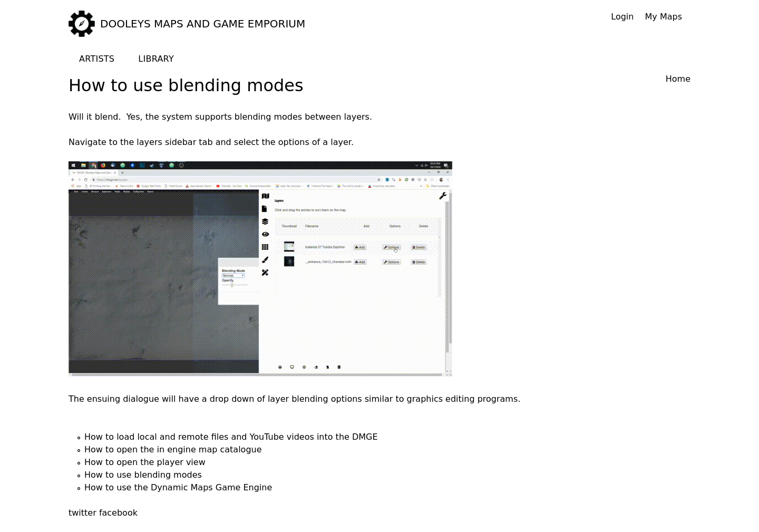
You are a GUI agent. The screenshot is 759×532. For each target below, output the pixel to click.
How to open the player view (145, 462)
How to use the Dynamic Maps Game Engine (178, 487)
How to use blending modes (143, 475)
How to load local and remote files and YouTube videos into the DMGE (231, 437)
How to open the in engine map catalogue (173, 449)
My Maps (664, 17)
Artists (97, 59)
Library (156, 59)
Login (622, 17)
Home (678, 79)
